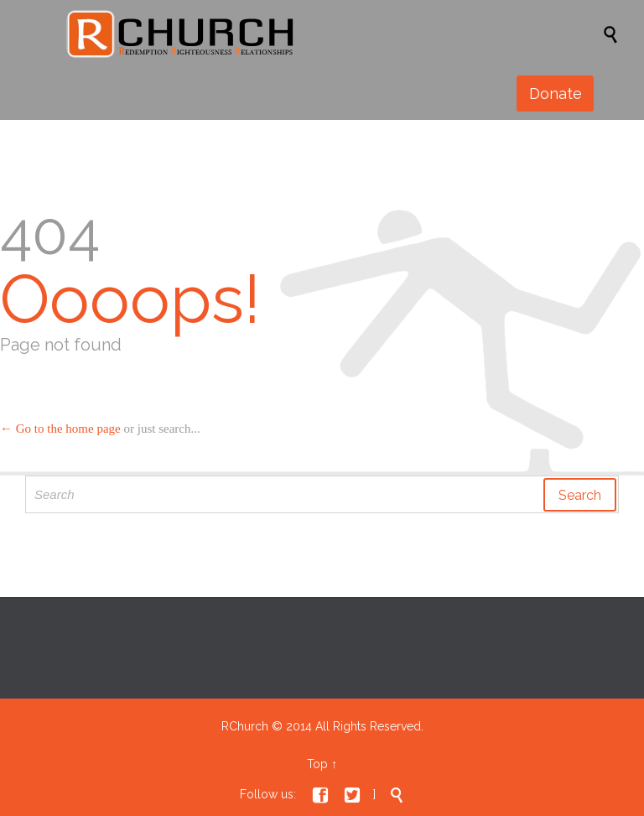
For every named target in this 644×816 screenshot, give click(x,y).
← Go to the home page (60, 429)
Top (317, 764)
